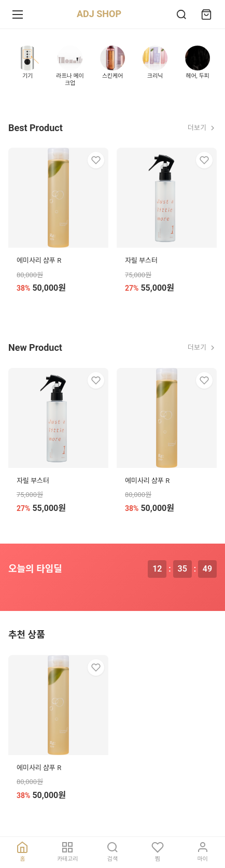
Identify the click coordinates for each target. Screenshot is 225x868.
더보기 (202, 128)
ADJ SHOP (99, 14)
